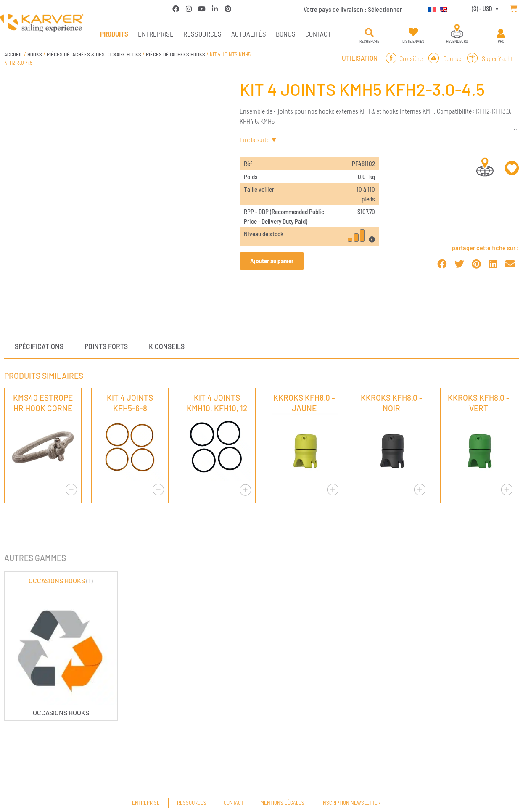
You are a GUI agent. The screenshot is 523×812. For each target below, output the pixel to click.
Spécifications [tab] (39, 346)
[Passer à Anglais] (441, 8)
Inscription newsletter (351, 803)
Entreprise (156, 34)
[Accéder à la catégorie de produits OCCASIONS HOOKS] (61, 646)
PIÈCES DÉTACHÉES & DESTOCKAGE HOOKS (94, 54)
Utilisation (360, 58)
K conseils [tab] (167, 346)
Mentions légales (283, 803)
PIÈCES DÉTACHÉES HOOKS (176, 54)
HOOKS (35, 54)
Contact (318, 34)
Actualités (249, 34)
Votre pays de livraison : (353, 9)
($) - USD (482, 9)
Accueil (13, 54)
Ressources (202, 34)
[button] (369, 33)
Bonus (286, 34)
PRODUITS (114, 34)
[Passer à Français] (430, 8)
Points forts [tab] (106, 346)
